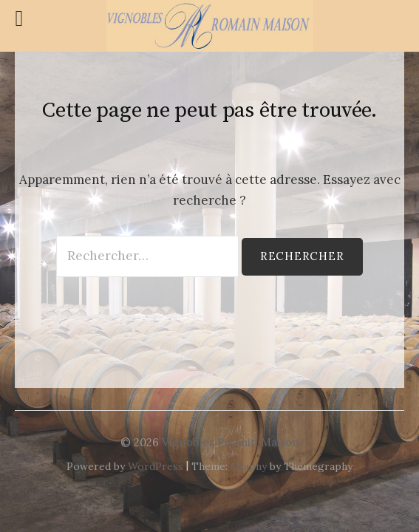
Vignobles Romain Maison (231, 442)
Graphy (249, 466)
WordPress (156, 466)
